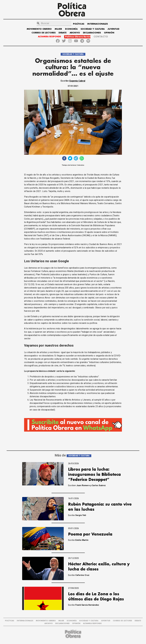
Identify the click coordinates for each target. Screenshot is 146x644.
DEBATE (63, 33)
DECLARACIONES (92, 33)
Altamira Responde (92, 624)
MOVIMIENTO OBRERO (39, 29)
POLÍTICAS (79, 24)
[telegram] (76, 159)
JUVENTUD (113, 29)
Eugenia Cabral (77, 81)
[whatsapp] (82, 159)
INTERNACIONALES (98, 24)
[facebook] (64, 159)
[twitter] (70, 159)
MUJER (58, 29)
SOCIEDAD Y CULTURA (93, 29)
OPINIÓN (109, 33)
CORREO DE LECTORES (44, 33)
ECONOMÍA (71, 29)
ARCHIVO (75, 33)
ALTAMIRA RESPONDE (50, 37)
